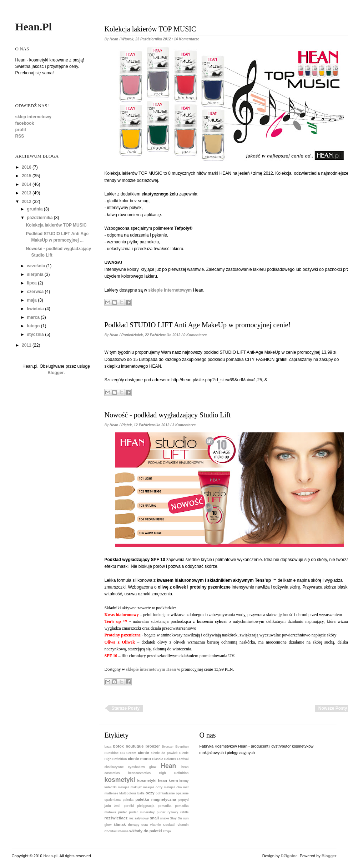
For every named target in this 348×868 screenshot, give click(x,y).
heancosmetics (140, 773)
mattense (112, 793)
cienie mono (139, 759)
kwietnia (35, 309)
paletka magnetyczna (156, 799)
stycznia (35, 334)
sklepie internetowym (170, 290)
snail (154, 818)
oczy (150, 793)
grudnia (35, 209)
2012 (27, 202)
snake (164, 818)
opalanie (182, 793)
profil (21, 130)
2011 (27, 345)
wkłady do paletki (145, 831)
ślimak (120, 824)
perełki (129, 806)
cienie (143, 753)
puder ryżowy (167, 812)
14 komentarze (186, 39)
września (36, 266)
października (40, 218)
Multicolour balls (132, 793)
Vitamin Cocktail (163, 825)
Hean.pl (34, 27)
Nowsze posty (333, 708)
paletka (128, 800)
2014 (27, 184)
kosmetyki (120, 780)
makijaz (123, 787)
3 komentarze (184, 425)
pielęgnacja (146, 806)
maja (32, 300)
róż (131, 818)
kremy (184, 781)
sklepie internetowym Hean (151, 669)
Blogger (56, 373)
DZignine (289, 856)
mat (186, 787)
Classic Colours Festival (170, 759)
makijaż (136, 787)
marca (33, 317)
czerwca (35, 292)
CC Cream (128, 753)
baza (108, 747)
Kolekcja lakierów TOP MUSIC (56, 225)
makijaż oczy (153, 787)
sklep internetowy (33, 117)
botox (118, 746)
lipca (32, 283)
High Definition (174, 773)
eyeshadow (136, 767)
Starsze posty (126, 708)
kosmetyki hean (152, 780)
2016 (27, 167)
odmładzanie (165, 793)
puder (122, 812)
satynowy (142, 818)
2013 (27, 193)
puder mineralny (142, 812)
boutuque (135, 746)
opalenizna (113, 800)
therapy (134, 825)
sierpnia (35, 274)
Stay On (176, 818)
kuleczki (111, 787)
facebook (25, 123)
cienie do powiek (164, 753)
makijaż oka (173, 787)
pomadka (165, 806)
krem (173, 780)
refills (184, 812)
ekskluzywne (114, 767)
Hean (168, 766)
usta (145, 825)
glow (153, 767)
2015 (27, 176)
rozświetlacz (116, 818)
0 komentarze (195, 335)
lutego (33, 326)
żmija (167, 831)
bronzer (153, 746)
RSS (20, 136)
